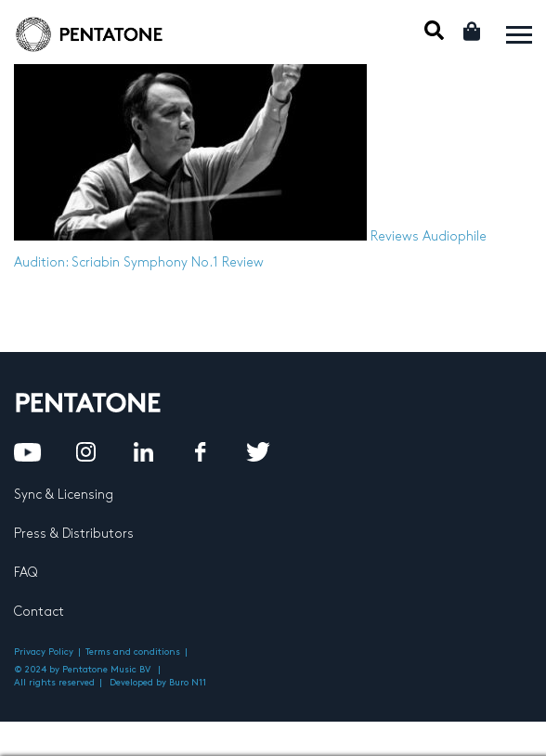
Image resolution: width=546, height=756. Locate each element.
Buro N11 (188, 683)
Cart (473, 31)
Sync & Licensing (64, 495)
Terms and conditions (133, 652)
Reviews (395, 236)
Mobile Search (434, 30)
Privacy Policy (44, 652)
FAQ (26, 573)
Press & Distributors (74, 534)
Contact (39, 612)
